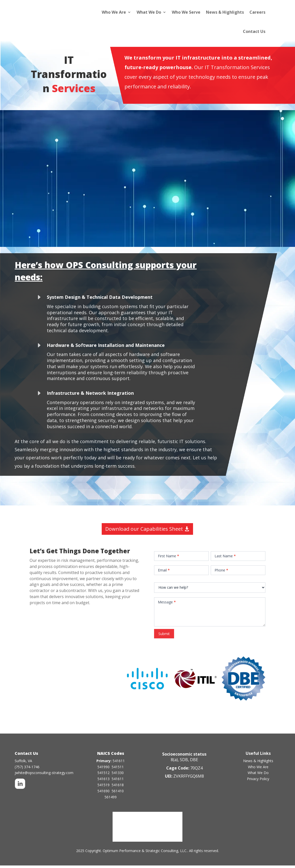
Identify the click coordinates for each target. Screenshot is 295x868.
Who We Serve (186, 12)
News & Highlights (225, 12)
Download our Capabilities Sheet (144, 531)
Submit (164, 636)
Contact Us (254, 31)
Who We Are (114, 12)
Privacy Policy (258, 781)
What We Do (149, 12)
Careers (257, 12)
